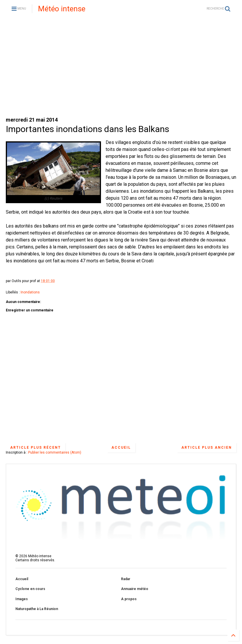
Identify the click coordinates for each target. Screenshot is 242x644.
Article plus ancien (207, 448)
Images (22, 599)
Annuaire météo (135, 589)
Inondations (30, 292)
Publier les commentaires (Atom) (55, 452)
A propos (129, 599)
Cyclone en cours (30, 589)
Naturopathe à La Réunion (37, 609)
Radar (126, 579)
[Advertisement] (121, 67)
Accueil (121, 448)
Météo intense (62, 9)
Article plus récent (36, 448)
